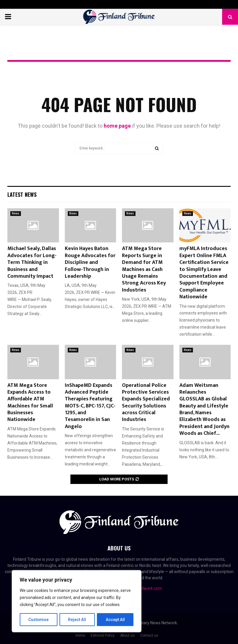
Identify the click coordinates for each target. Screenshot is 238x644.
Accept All (115, 620)
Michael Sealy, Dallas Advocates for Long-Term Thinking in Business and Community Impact (32, 262)
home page (117, 126)
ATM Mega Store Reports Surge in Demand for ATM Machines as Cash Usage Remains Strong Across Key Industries (144, 269)
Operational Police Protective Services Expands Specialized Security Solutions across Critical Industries (146, 403)
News (16, 213)
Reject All (78, 620)
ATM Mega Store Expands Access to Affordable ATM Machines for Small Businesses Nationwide (30, 403)
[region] (77, 601)
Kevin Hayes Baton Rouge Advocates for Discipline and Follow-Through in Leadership (90, 262)
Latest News (22, 194)
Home (80, 635)
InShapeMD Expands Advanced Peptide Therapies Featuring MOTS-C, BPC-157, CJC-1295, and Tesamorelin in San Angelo (90, 406)
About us (127, 635)
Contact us (149, 635)
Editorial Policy (103, 635)
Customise (39, 620)
